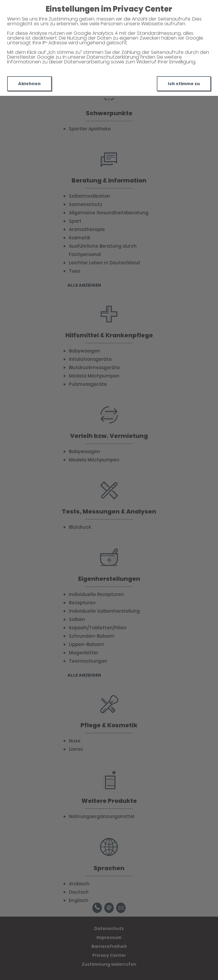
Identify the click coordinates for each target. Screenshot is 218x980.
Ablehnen (29, 84)
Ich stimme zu (184, 84)
